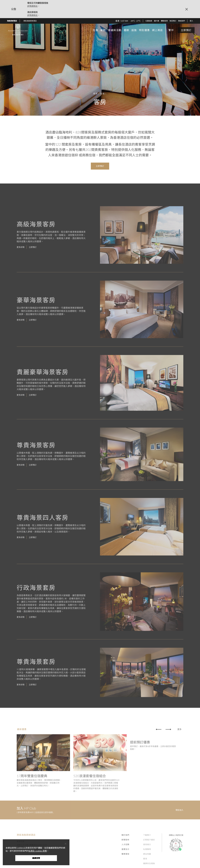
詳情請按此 (32, 6)
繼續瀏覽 (36, 858)
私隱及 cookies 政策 (38, 851)
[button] (31, 21)
